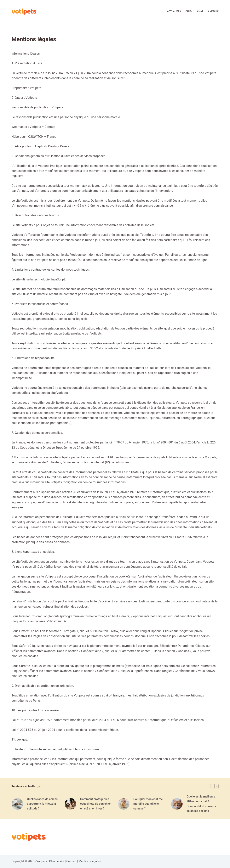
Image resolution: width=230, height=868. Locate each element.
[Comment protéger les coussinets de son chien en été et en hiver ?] (71, 804)
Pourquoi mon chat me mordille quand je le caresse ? (148, 804)
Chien (189, 11)
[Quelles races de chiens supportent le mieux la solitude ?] (17, 804)
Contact (71, 861)
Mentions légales (90, 861)
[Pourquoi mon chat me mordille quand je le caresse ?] (124, 804)
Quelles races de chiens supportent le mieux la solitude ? (42, 804)
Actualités (174, 11)
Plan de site (57, 861)
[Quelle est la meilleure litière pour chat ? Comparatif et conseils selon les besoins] (177, 804)
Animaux (213, 11)
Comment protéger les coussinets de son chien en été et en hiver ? (96, 804)
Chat (200, 11)
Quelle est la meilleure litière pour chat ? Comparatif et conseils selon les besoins (201, 804)
